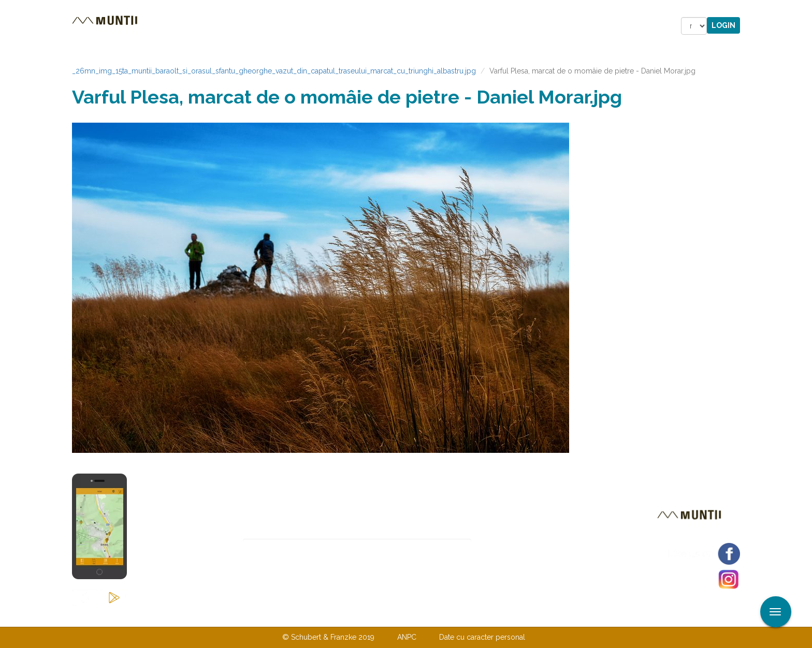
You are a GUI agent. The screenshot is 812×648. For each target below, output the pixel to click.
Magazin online (394, 26)
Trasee (218, 26)
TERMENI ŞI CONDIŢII (467, 616)
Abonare (505, 548)
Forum (465, 26)
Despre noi (390, 616)
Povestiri (318, 26)
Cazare (265, 26)
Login (723, 25)
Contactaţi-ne (327, 616)
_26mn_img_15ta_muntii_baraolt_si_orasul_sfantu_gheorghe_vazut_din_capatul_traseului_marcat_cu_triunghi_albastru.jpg (274, 71)
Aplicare (804, 9)
